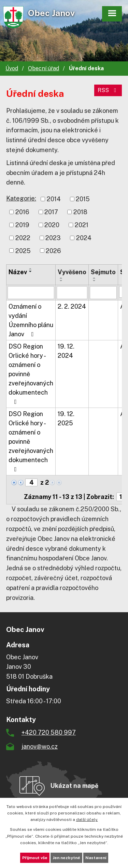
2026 (53, 251)
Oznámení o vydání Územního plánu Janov (31, 320)
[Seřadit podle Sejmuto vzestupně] (95, 278)
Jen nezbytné (66, 858)
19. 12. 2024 (66, 351)
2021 (82, 225)
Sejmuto (103, 272)
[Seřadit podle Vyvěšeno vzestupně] (61, 278)
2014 (54, 199)
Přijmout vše (35, 858)
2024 (84, 238)
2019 (22, 225)
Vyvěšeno (72, 272)
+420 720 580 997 (49, 732)
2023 (53, 238)
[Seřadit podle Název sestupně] (31, 271)
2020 (52, 225)
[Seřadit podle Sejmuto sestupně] (95, 281)
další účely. (87, 820)
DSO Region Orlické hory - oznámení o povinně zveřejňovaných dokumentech (31, 374)
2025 (23, 251)
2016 (22, 212)
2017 (51, 212)
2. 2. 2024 (72, 306)
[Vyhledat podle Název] (31, 293)
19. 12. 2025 (66, 418)
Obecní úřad (44, 68)
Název (18, 272)
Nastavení (96, 858)
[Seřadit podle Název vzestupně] (31, 269)
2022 (23, 238)
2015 (83, 199)
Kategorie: (21, 198)
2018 (80, 212)
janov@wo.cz (40, 746)
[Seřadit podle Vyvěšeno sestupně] (61, 281)
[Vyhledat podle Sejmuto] (103, 293)
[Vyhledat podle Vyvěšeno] (72, 293)
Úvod (12, 68)
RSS (108, 90)
